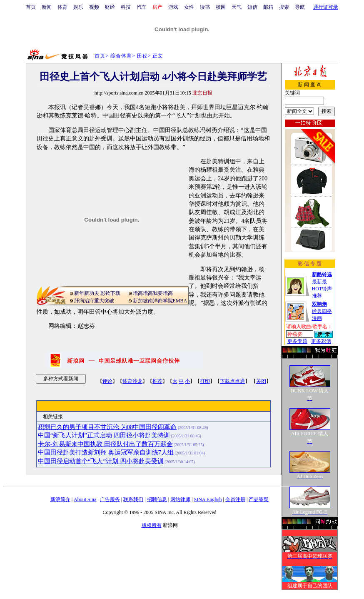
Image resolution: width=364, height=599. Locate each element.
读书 (205, 7)
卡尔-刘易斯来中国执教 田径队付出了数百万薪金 (105, 444)
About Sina (85, 499)
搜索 (284, 7)
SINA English (208, 499)
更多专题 (297, 341)
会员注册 (235, 499)
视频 (94, 7)
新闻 (47, 7)
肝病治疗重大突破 (94, 301)
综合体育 (121, 56)
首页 (31, 7)
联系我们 (133, 499)
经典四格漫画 (322, 311)
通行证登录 (326, 7)
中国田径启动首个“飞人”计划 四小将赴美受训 (101, 461)
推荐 (157, 381)
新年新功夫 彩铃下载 (97, 293)
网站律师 (180, 499)
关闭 (261, 381)
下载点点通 (232, 381)
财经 (110, 7)
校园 (221, 7)
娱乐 (78, 7)
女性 (189, 7)
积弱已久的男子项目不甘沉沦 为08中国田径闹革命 (107, 427)
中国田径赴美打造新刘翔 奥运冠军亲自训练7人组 (106, 452)
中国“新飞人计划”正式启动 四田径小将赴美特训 (104, 435)
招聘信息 (157, 499)
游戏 (173, 7)
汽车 (142, 7)
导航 (300, 7)
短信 (252, 7)
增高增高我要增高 (153, 293)
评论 (107, 381)
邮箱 (268, 7)
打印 (205, 381)
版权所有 (152, 525)
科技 (126, 7)
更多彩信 (321, 341)
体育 (62, 7)
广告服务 (110, 499)
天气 (237, 7)
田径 (142, 56)
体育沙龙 (132, 381)
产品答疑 (259, 499)
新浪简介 (60, 499)
